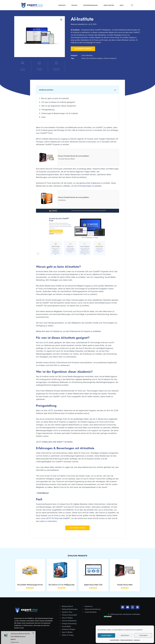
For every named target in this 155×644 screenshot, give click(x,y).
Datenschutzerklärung (126, 640)
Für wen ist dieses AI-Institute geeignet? (58, 102)
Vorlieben (143, 635)
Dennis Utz (85, 58)
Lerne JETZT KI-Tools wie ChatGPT (55, 518)
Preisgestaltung (48, 110)
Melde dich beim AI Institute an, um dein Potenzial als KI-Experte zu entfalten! (69, 331)
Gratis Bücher (109, 5)
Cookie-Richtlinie (115, 640)
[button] (115, 90)
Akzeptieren (106, 635)
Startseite (62, 5)
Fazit (43, 117)
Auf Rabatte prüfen (83, 49)
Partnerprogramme (90, 5)
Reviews (74, 5)
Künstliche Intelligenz (96, 58)
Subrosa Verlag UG (110, 58)
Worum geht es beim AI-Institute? (55, 98)
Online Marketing (87, 55)
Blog (122, 5)
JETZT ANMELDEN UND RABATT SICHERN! (54, 442)
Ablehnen (125, 635)
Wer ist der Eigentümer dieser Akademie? (59, 106)
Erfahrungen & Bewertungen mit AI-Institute (60, 113)
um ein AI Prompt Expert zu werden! (86, 186)
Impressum (137, 640)
